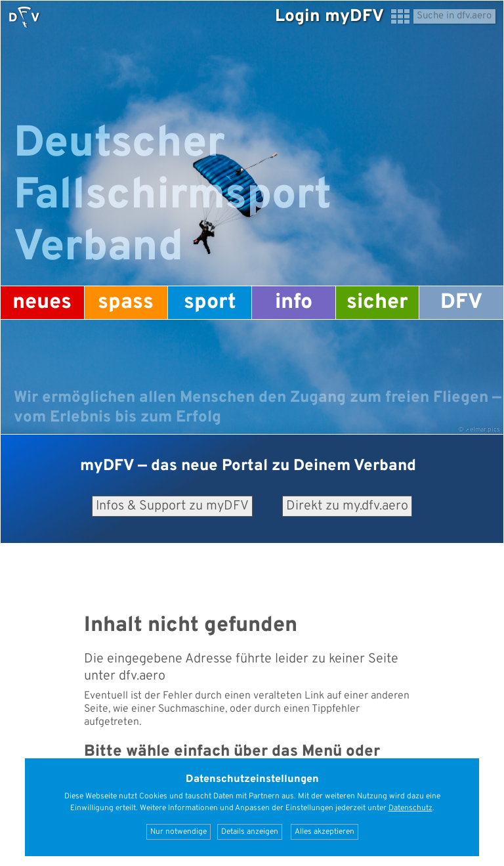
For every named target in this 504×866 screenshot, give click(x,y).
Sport (210, 303)
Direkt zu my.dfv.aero (347, 506)
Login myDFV (329, 17)
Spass (126, 303)
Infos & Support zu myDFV (172, 506)
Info (294, 303)
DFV (461, 303)
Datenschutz (410, 808)
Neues (42, 303)
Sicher (377, 303)
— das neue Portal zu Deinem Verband (248, 466)
